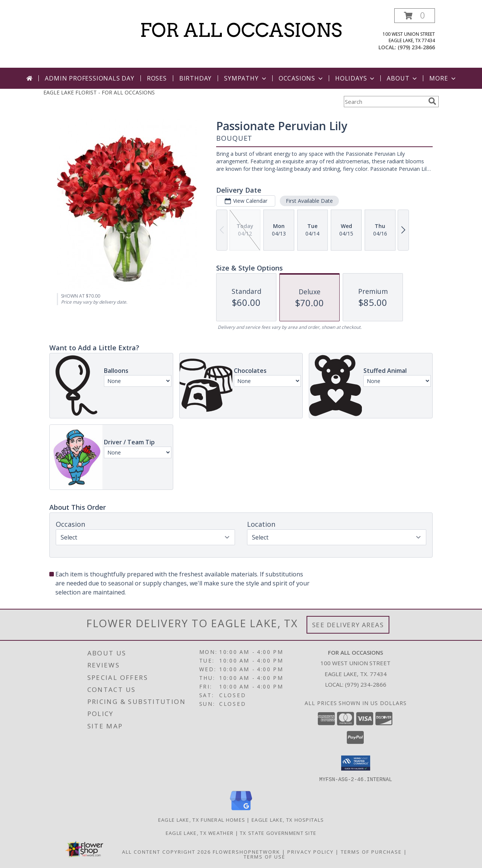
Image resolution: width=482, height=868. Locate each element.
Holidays (355, 78)
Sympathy (246, 78)
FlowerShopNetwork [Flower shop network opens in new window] (246, 851)
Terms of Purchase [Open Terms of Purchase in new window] (371, 851)
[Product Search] (384, 102)
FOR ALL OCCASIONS (241, 30)
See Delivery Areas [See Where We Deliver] (348, 625)
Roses (157, 78)
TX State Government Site (278, 833)
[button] (415, 16)
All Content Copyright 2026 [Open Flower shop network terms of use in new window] (166, 851)
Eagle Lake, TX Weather (200, 833)
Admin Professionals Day (89, 78)
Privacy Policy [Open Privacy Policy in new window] (310, 851)
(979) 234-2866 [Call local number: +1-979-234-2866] (416, 47)
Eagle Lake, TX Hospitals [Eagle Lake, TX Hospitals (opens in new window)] (288, 819)
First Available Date (309, 201)
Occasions (301, 78)
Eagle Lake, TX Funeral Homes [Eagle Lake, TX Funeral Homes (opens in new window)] (202, 819)
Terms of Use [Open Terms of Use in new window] (265, 856)
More (443, 78)
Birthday (195, 78)
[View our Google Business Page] (241, 810)
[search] (432, 101)
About (403, 78)
